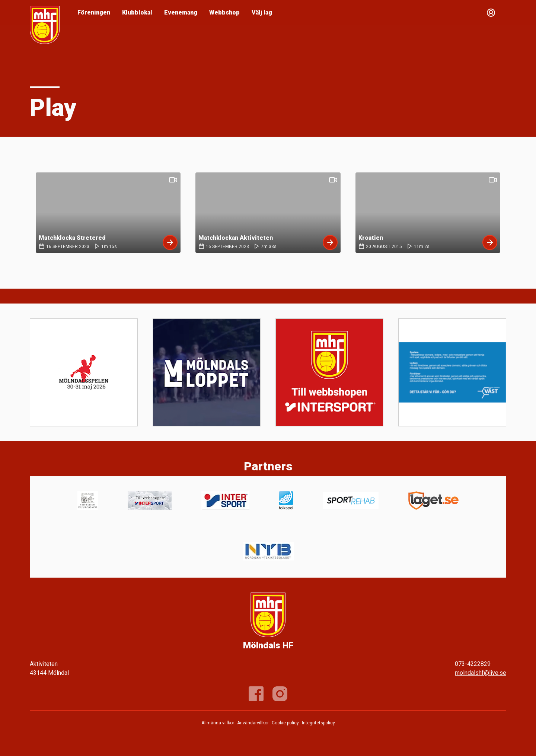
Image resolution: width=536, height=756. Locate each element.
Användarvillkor (253, 723)
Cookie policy (285, 723)
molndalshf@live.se (481, 673)
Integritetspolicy (318, 723)
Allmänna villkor (218, 723)
